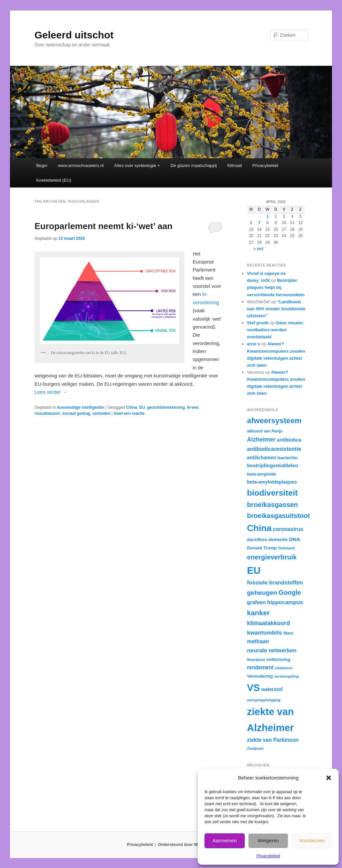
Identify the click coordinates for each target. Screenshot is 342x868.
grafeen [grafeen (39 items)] (256, 602)
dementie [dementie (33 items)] (278, 540)
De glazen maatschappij (194, 165)
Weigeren (268, 840)
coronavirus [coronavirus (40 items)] (288, 529)
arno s (254, 344)
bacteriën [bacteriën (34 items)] (288, 458)
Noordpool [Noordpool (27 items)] (256, 660)
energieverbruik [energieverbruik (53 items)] (272, 557)
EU (142, 407)
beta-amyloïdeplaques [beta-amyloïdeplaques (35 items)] (272, 482)
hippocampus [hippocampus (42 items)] (285, 602)
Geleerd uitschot (74, 35)
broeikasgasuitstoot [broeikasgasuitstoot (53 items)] (279, 516)
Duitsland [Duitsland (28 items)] (287, 548)
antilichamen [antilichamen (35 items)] (262, 458)
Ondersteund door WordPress (187, 845)
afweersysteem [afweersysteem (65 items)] (274, 420)
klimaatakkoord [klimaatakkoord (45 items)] (269, 623)
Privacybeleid (268, 856)
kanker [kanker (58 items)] (259, 613)
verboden (102, 413)
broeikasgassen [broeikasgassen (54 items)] (273, 505)
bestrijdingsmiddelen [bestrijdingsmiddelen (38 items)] (273, 465)
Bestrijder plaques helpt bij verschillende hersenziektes (276, 287)
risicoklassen (47, 413)
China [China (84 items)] (259, 528)
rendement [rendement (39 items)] (261, 667)
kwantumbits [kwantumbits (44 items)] (265, 633)
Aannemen (225, 840)
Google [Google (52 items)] (290, 592)
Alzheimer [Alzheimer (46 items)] (261, 440)
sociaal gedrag (76, 413)
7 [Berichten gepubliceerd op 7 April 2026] (259, 223)
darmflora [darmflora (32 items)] (257, 540)
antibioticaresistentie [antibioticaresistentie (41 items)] (274, 449)
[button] (329, 778)
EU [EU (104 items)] (254, 570)
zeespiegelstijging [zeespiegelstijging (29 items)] (264, 700)
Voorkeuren (312, 840)
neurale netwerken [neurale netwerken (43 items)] (272, 650)
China (131, 407)
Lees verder (51, 392)
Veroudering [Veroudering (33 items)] (260, 676)
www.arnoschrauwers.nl (81, 165)
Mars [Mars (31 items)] (288, 633)
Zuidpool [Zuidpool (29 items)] (255, 748)
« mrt (258, 249)
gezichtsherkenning (166, 407)
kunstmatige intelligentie (81, 407)
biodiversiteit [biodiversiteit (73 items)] (273, 493)
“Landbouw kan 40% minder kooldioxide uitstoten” (276, 309)
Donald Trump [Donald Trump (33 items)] (262, 548)
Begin (42, 165)
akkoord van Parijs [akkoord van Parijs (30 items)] (265, 431)
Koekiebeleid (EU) (54, 180)
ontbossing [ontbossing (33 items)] (278, 659)
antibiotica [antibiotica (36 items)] (289, 440)
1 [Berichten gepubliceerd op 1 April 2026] (268, 216)
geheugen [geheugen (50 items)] (262, 593)
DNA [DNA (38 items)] (295, 539)
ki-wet (193, 407)
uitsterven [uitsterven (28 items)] (284, 668)
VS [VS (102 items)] (254, 688)
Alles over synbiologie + (137, 165)
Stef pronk (258, 323)
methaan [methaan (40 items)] (258, 641)
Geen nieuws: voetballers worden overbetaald (276, 330)
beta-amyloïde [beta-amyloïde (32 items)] (262, 474)
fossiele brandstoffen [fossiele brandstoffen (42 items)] (275, 583)
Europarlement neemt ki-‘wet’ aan (103, 226)
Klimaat (235, 165)
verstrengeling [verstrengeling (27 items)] (286, 676)
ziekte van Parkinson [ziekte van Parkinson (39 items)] (273, 740)
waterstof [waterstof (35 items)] (272, 689)
